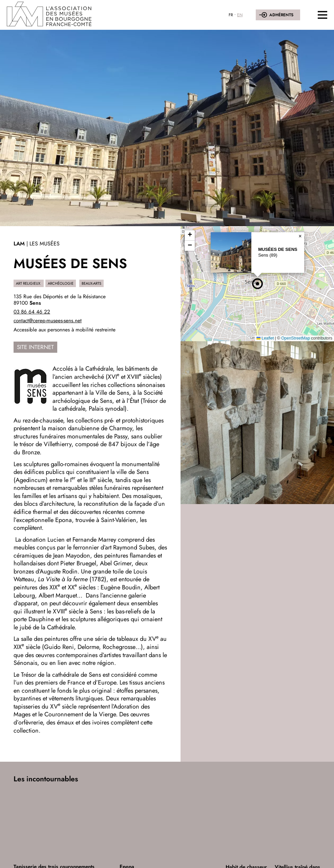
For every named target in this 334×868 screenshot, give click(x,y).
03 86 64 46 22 (32, 312)
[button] (257, 284)
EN (240, 15)
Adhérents (281, 15)
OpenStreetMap (296, 338)
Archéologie (61, 283)
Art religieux (29, 283)
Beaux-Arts (91, 283)
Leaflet (265, 338)
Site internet (35, 347)
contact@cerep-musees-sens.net (48, 321)
